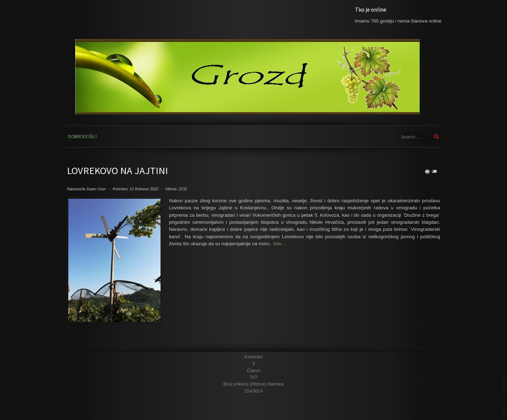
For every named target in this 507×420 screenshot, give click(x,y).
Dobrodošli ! (82, 136)
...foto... (278, 244)
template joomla (504, 394)
